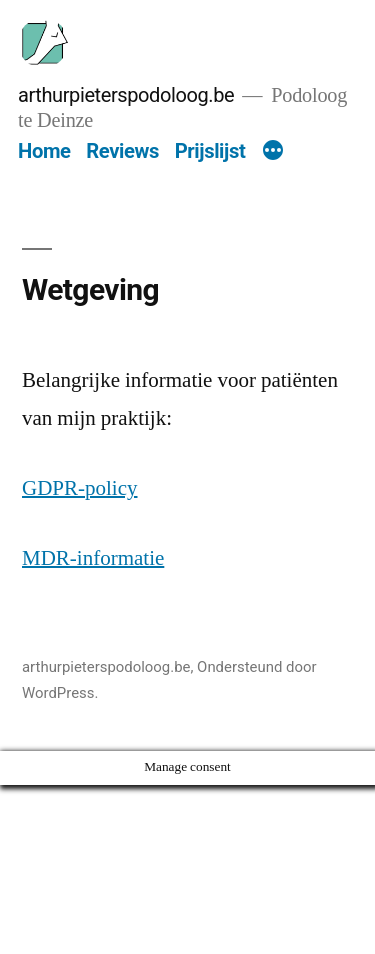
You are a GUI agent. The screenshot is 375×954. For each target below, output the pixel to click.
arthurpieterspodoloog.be (126, 95)
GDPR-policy (80, 488)
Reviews (122, 151)
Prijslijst (210, 151)
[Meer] (273, 152)
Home (44, 151)
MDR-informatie (93, 558)
